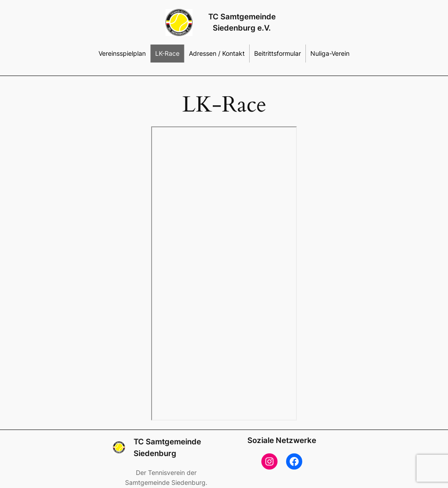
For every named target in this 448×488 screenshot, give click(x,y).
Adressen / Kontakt (217, 53)
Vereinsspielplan (122, 53)
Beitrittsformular (278, 53)
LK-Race (167, 53)
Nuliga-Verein (330, 53)
